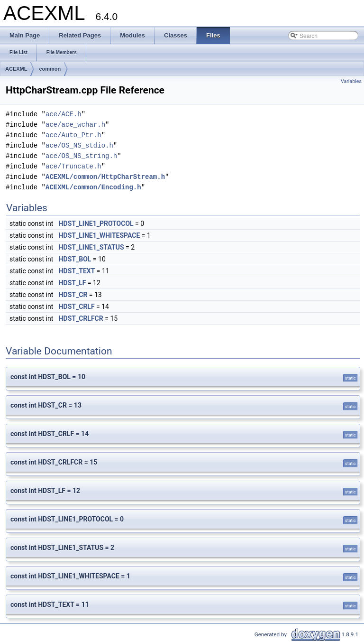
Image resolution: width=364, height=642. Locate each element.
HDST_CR (73, 295)
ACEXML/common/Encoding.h (93, 187)
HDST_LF (73, 283)
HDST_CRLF (77, 307)
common (50, 69)
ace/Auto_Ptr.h (73, 135)
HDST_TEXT (77, 271)
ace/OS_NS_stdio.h (79, 145)
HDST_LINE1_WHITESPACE (100, 235)
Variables (351, 81)
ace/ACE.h (64, 114)
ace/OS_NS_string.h (81, 156)
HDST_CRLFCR (81, 318)
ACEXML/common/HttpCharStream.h (105, 177)
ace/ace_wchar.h (75, 125)
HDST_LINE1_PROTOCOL (96, 223)
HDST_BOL (75, 259)
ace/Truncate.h (73, 166)
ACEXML (16, 69)
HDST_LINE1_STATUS (91, 247)
